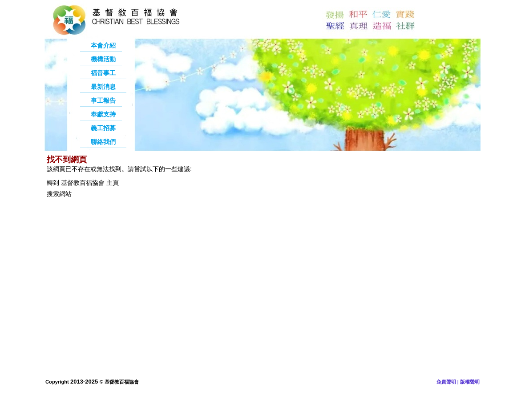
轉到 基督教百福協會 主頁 (83, 183)
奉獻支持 (103, 114)
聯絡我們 (103, 142)
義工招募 (103, 128)
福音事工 (103, 73)
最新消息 (103, 87)
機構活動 (103, 59)
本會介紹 (103, 45)
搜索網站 (59, 194)
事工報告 (103, 100)
